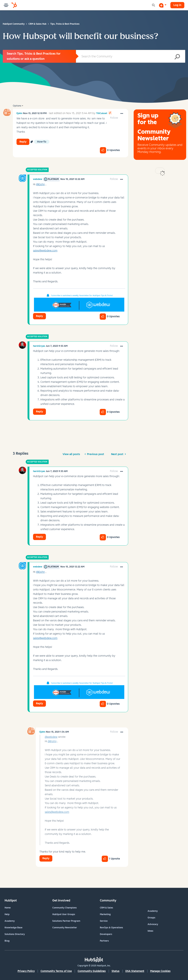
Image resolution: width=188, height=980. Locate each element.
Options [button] (17, 106)
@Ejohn (40, 184)
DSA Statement (135, 971)
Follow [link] (114, 118)
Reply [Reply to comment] (39, 316)
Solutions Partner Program (66, 921)
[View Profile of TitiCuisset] (102, 113)
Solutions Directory (15, 934)
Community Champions (65, 908)
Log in (177, 5)
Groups (151, 918)
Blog (7, 941)
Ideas (150, 931)
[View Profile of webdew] (38, 179)
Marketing (105, 914)
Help (7, 914)
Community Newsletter (65, 928)
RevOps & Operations (111, 928)
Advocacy (153, 924)
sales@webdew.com (45, 251)
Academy (10, 921)
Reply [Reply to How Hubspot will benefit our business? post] (23, 142)
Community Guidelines (92, 971)
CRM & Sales (106, 908)
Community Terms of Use (56, 971)
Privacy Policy (26, 971)
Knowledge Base (13, 928)
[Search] (131, 56)
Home (8, 908)
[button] (122, 114)
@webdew (51, 737)
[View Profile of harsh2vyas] (39, 346)
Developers (106, 934)
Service (104, 921)
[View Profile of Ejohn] (19, 113)
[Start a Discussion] (163, 5)
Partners (104, 941)
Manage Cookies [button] (160, 971)
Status (116, 971)
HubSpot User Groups (64, 914)
